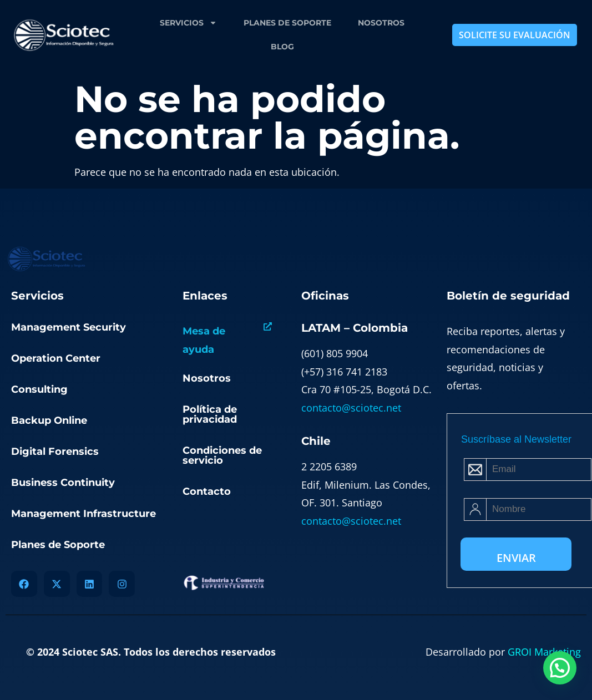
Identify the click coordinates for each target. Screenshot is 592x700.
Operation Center (56, 358)
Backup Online (49, 420)
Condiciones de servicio (222, 455)
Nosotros (381, 23)
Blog (282, 47)
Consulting (39, 389)
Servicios (188, 23)
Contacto (207, 491)
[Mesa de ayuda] (268, 326)
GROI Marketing (544, 652)
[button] (560, 668)
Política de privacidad (210, 414)
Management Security (69, 327)
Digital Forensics (55, 452)
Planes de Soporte (287, 23)
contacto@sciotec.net (351, 408)
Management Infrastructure (84, 514)
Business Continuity (63, 483)
